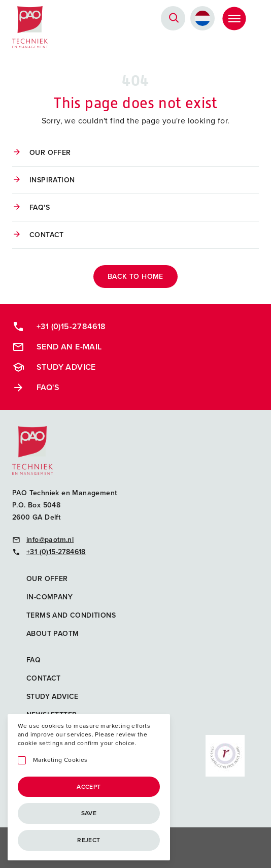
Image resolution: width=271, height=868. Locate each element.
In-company (49, 597)
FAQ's (40, 207)
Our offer (50, 153)
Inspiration (52, 180)
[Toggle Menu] (234, 18)
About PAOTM (53, 634)
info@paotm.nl (43, 540)
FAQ (33, 660)
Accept (89, 787)
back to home (135, 277)
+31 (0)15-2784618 (59, 327)
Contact (47, 235)
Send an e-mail (57, 347)
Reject (89, 840)
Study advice (54, 367)
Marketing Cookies (60, 760)
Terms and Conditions (71, 615)
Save (89, 813)
